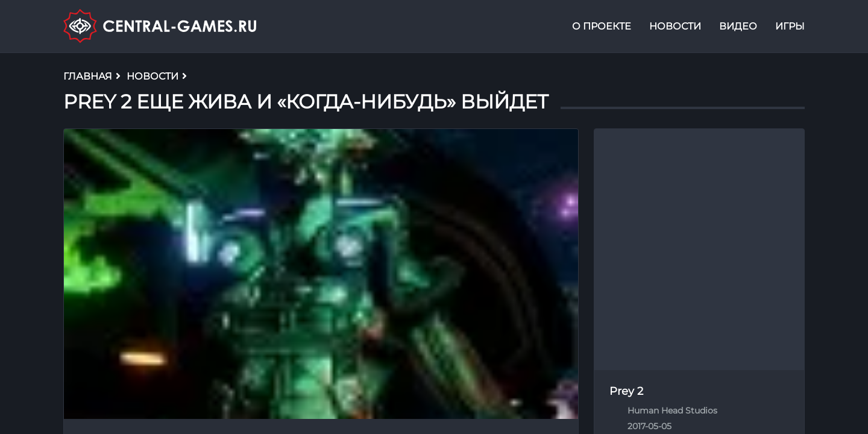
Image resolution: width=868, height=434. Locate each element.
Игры (790, 26)
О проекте (602, 26)
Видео (738, 26)
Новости (675, 26)
